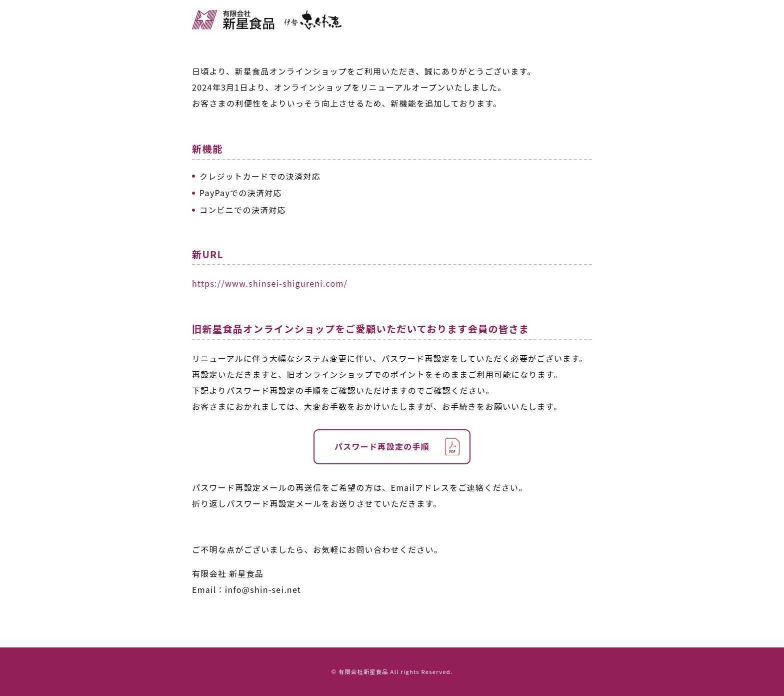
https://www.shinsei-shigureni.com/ (270, 283)
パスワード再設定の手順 (382, 446)
